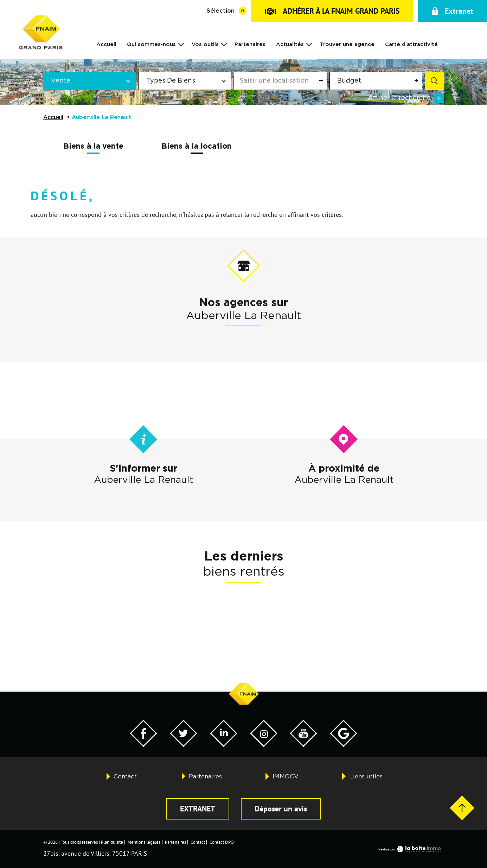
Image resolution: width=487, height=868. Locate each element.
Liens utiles (366, 776)
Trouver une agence (347, 44)
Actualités (290, 44)
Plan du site (112, 842)
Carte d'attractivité (411, 44)
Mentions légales (144, 842)
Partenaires (250, 44)
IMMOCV (286, 776)
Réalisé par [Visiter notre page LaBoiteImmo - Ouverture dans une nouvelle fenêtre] (411, 849)
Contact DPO (222, 842)
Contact (125, 776)
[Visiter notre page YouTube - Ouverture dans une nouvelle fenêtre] (303, 745)
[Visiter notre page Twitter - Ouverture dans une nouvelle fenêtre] (184, 745)
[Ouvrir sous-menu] (181, 44)
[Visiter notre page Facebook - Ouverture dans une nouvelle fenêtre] (143, 745)
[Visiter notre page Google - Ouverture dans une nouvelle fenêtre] (344, 745)
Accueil (106, 44)
